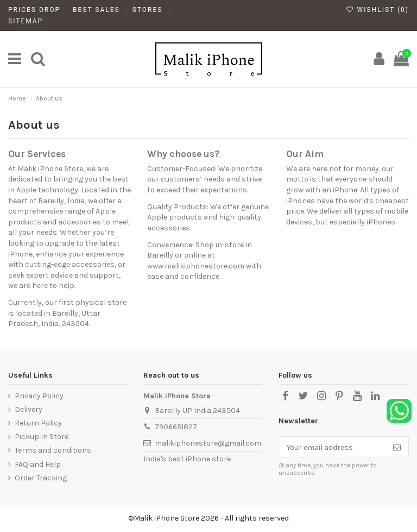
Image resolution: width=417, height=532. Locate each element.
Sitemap (26, 21)
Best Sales (98, 10)
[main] (15, 59)
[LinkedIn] (375, 396)
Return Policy (38, 423)
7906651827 (176, 427)
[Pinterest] (339, 396)
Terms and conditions (53, 450)
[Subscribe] (397, 447)
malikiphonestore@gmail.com (208, 443)
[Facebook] (285, 396)
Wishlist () (377, 10)
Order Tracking (41, 478)
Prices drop (36, 10)
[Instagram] (321, 396)
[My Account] (379, 59)
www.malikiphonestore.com (196, 266)
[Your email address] (332, 447)
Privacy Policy (39, 396)
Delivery (29, 409)
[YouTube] (357, 396)
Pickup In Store (42, 437)
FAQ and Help (38, 464)
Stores (149, 10)
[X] (303, 396)
